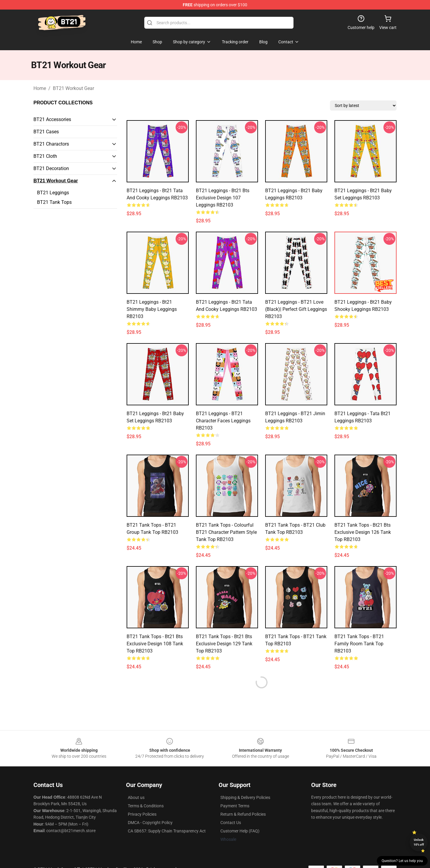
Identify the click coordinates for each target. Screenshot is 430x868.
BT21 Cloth (45, 156)
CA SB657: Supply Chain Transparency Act (167, 831)
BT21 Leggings (53, 193)
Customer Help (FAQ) (240, 831)
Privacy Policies (142, 814)
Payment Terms (235, 806)
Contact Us (231, 823)
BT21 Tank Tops (54, 202)
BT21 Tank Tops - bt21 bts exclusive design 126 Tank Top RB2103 (363, 532)
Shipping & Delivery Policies (245, 797)
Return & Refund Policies (243, 814)
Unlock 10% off (419, 842)
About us (136, 797)
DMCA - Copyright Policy (150, 823)
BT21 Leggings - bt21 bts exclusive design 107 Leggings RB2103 (223, 198)
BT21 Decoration (51, 168)
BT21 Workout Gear (73, 88)
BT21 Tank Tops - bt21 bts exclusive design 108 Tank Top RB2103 (155, 644)
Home (40, 88)
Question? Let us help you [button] (402, 861)
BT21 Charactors (51, 144)
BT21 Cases (46, 132)
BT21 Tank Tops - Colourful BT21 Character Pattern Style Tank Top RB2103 (226, 532)
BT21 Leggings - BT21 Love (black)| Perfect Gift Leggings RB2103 (296, 309)
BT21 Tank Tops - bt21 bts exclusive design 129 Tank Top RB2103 (224, 644)
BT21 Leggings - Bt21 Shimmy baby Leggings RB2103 (152, 309)
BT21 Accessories (52, 119)
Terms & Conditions (146, 806)
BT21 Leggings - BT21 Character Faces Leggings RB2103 (223, 421)
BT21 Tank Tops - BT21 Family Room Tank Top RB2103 (359, 644)
